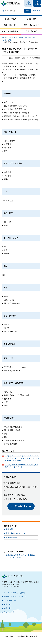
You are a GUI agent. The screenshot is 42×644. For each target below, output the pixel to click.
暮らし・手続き (18, 38)
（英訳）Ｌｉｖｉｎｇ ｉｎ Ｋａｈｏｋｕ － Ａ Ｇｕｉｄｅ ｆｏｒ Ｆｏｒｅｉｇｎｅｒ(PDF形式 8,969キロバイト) (22, 458)
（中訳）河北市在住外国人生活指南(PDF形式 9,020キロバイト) (22, 466)
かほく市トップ (7, 38)
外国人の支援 (8, 40)
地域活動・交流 (30, 38)
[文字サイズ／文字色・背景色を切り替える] (37, 11)
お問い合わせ (37, 5)
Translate (28, 5)
